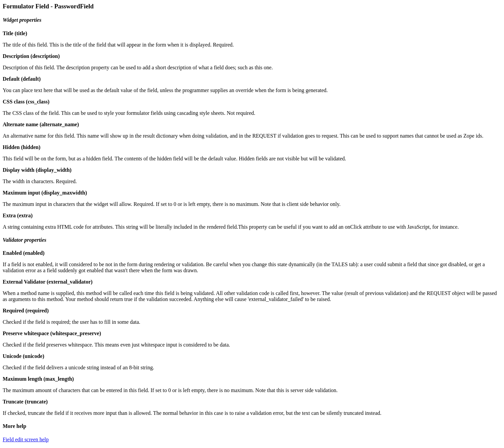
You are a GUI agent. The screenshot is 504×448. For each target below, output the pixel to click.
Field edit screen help (26, 439)
